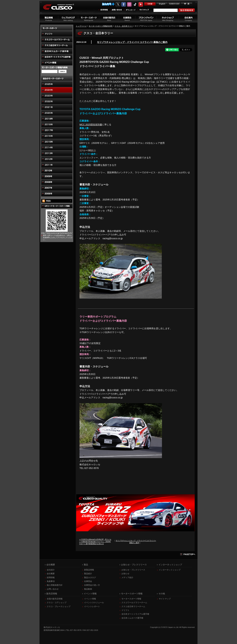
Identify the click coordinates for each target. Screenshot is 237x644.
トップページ (81, 26)
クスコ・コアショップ (57, 603)
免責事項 (51, 581)
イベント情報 (90, 599)
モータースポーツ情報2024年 (101, 26)
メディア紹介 (127, 578)
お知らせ (125, 574)
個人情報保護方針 (55, 585)
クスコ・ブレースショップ (59, 606)
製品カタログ (90, 578)
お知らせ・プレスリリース (133, 570)
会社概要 (51, 574)
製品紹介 (88, 574)
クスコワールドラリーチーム (134, 603)
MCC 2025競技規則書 (91, 125)
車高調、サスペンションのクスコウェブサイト (61, 9)
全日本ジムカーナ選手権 (132, 618)
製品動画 (88, 589)
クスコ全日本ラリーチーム (133, 606)
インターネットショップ (170, 570)
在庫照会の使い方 (92, 585)
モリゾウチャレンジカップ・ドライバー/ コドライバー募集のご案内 (132, 42)
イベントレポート (92, 606)
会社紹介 (51, 570)
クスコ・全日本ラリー (124, 26)
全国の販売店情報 (55, 599)
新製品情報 (89, 570)
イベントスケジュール (94, 603)
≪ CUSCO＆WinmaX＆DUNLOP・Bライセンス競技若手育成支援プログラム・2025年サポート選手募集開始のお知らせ (95, 542)
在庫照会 (88, 581)
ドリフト (125, 610)
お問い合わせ (53, 589)
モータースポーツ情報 (131, 599)
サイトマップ (165, 599)
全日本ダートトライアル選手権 (135, 614)
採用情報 (51, 578)
